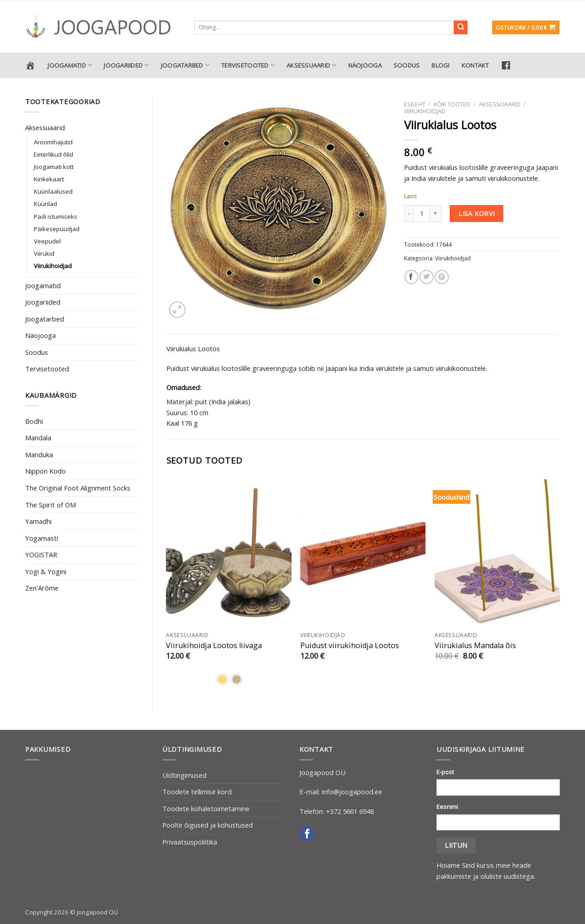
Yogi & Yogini (46, 571)
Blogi (440, 65)
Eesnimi (447, 807)
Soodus (407, 65)
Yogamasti (42, 538)
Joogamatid (70, 65)
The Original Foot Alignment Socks (78, 488)
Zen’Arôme (42, 588)
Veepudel (47, 241)
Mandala (38, 438)
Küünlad (45, 204)
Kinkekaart (49, 179)
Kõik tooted (452, 104)
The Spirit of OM (51, 505)
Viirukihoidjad (53, 266)
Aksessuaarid (311, 65)
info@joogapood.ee (352, 792)
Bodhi (34, 421)
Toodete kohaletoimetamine (206, 808)
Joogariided (126, 65)
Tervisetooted (248, 65)
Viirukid (44, 253)
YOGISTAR (41, 554)
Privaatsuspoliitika (190, 842)
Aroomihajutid (53, 142)
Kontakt (475, 65)
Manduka (39, 454)
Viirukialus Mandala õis (475, 646)
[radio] (222, 679)
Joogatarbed (185, 65)
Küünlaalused (53, 191)
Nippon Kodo (45, 471)
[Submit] (461, 28)
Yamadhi (38, 521)
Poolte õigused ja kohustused (207, 825)
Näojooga (365, 65)
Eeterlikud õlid (53, 154)
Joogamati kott (54, 167)
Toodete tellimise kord (197, 792)
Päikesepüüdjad (57, 229)
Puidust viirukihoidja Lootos (350, 646)
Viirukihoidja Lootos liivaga (214, 646)
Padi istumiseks (56, 216)
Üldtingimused (184, 775)
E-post (445, 772)
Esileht (415, 104)
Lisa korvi (476, 213)
